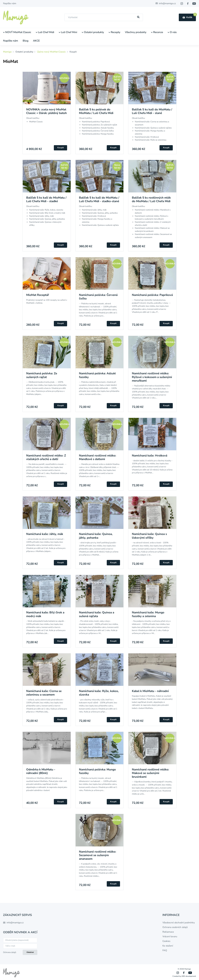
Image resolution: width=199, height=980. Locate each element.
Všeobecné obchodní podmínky (179, 923)
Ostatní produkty (93, 32)
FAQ (165, 950)
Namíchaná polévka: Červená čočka (98, 297)
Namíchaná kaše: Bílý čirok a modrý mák (45, 614)
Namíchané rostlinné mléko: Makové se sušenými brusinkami (150, 773)
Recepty (114, 32)
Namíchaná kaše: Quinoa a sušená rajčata (97, 614)
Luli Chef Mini (68, 32)
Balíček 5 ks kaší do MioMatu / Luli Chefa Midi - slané (152, 111)
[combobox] (104, 17)
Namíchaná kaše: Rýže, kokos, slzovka (99, 693)
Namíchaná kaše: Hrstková (150, 456)
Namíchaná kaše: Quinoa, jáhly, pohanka (96, 536)
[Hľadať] (138, 17)
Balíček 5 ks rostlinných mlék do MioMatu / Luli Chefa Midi (151, 199)
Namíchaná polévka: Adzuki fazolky (97, 375)
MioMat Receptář (38, 295)
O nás (172, 32)
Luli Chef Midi (45, 32)
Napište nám (10, 3)
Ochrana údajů (10, 952)
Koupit (61, 148)
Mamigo (8, 52)
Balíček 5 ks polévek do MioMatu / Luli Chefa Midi (96, 111)
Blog (26, 41)
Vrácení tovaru (170, 936)
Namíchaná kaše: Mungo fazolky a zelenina (148, 614)
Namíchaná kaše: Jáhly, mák (45, 534)
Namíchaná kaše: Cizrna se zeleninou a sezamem (44, 693)
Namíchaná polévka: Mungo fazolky (97, 771)
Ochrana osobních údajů (175, 927)
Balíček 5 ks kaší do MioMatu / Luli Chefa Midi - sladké (46, 199)
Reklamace (168, 932)
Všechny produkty (136, 32)
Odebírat (30, 952)
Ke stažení (168, 946)
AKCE (36, 41)
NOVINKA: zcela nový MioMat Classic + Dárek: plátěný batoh (47, 111)
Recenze (157, 32)
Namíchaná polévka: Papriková (152, 295)
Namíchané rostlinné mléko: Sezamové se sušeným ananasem (98, 855)
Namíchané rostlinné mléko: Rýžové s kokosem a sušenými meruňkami (152, 377)
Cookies (166, 941)
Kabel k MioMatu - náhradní (150, 691)
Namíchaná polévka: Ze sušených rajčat (42, 375)
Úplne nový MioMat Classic (51, 52)
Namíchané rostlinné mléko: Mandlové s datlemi (98, 457)
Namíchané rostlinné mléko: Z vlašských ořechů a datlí (46, 457)
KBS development (189, 976)
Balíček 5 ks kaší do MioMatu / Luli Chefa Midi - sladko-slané (99, 199)
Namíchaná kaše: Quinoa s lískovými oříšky (149, 536)
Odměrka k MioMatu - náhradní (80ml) (41, 771)
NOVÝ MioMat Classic (17, 32)
